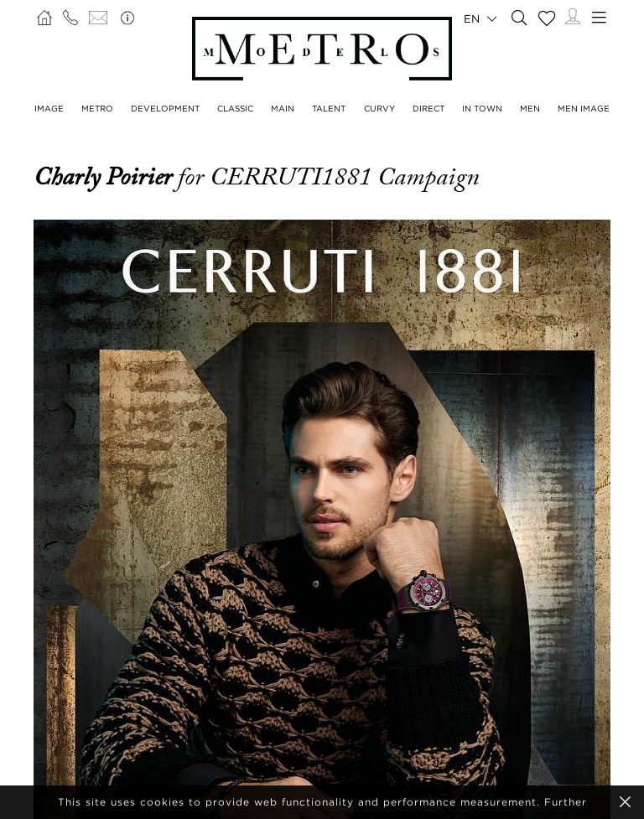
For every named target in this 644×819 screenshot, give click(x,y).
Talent (329, 109)
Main (283, 109)
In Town (482, 109)
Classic (235, 109)
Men (530, 109)
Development (165, 109)
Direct (428, 109)
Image (49, 109)
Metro (97, 109)
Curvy (379, 109)
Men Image (584, 109)
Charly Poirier (106, 177)
